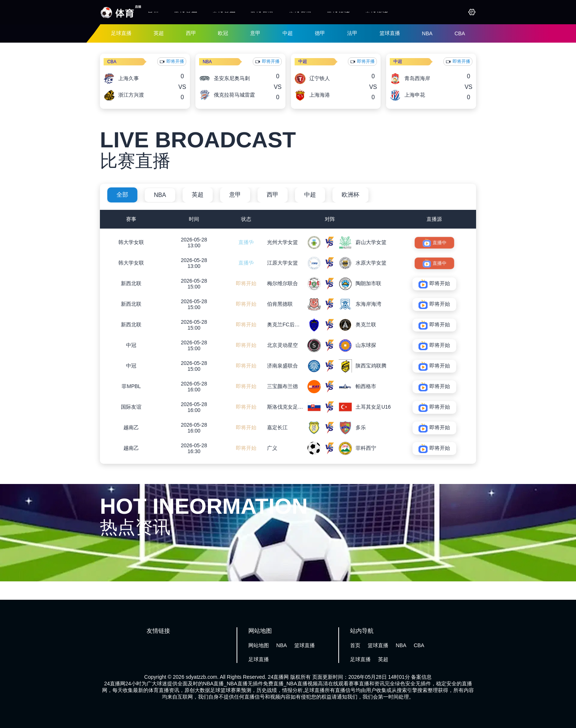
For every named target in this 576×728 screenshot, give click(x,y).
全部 (122, 195)
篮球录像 (338, 12)
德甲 (320, 33)
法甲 (352, 33)
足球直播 (224, 12)
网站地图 (259, 645)
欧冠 (223, 33)
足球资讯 (300, 12)
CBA (460, 33)
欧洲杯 (350, 195)
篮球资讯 (262, 12)
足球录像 (377, 12)
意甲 (255, 33)
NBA (427, 33)
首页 (153, 12)
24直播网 (278, 677)
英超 (159, 33)
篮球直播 (186, 12)
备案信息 (421, 677)
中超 (288, 33)
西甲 (191, 33)
